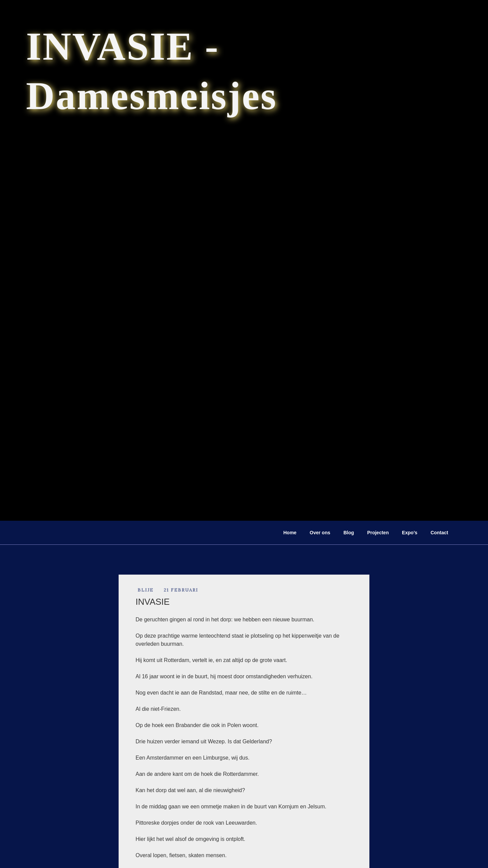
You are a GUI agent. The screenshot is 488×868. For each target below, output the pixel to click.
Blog (349, 533)
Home (290, 533)
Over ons (320, 533)
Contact (439, 533)
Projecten (378, 533)
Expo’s (410, 533)
